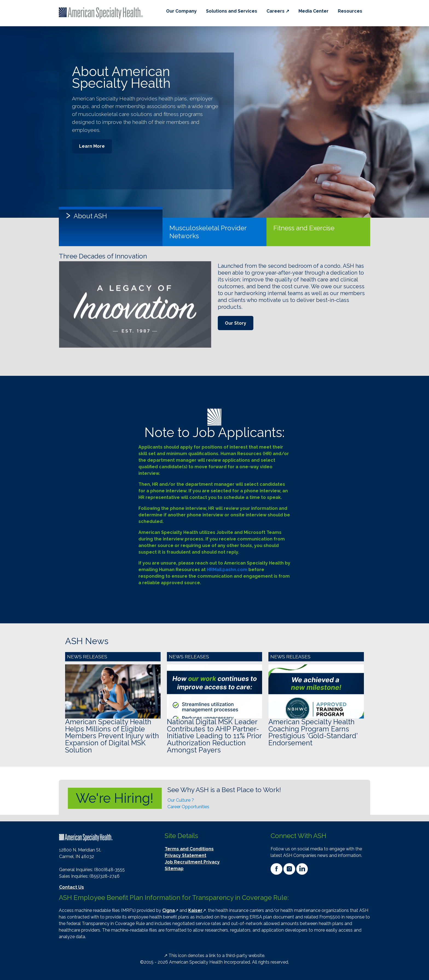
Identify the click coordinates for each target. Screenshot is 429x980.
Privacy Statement (185, 855)
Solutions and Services (232, 11)
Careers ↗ (278, 11)
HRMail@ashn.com (227, 570)
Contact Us (72, 887)
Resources (350, 11)
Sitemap (174, 869)
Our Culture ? (181, 800)
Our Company (181, 11)
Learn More (92, 146)
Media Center (314, 11)
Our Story (236, 323)
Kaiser (195, 910)
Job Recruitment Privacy (192, 862)
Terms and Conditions (189, 849)
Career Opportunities (188, 807)
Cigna (169, 910)
